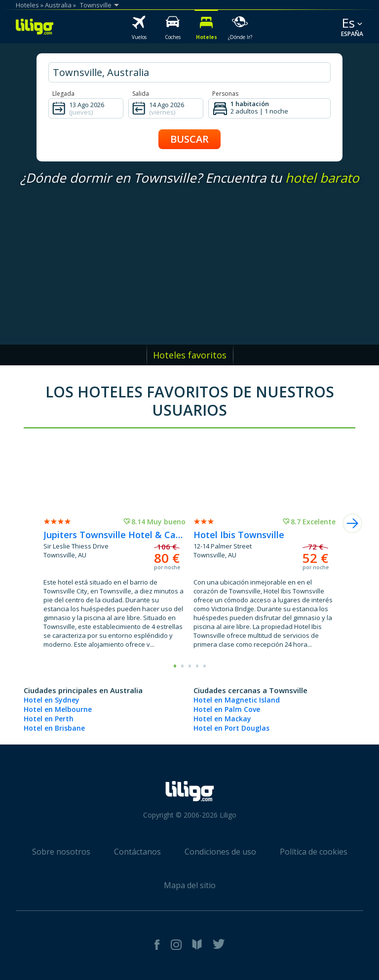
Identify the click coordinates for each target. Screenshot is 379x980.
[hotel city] (189, 72)
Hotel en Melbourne (58, 709)
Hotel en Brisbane (54, 728)
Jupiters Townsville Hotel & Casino (114, 535)
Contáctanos (137, 852)
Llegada (63, 94)
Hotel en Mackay (222, 719)
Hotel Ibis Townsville (239, 535)
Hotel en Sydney (52, 700)
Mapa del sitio (190, 885)
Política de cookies (314, 852)
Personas (225, 94)
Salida (141, 94)
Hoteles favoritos (190, 355)
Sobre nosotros (61, 852)
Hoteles (27, 5)
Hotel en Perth (49, 719)
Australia (58, 5)
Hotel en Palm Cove (227, 709)
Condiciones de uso (220, 852)
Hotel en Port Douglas (231, 728)
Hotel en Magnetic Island (237, 700)
